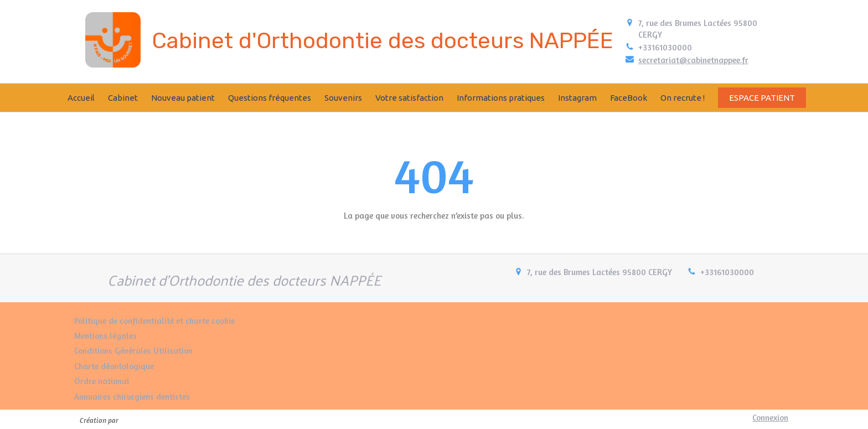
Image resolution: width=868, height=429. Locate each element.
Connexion (770, 418)
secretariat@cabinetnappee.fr (693, 60)
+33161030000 (665, 47)
